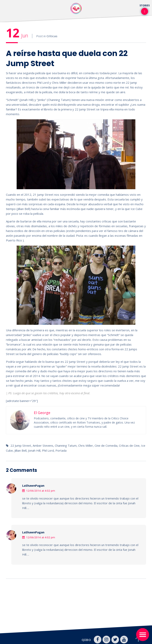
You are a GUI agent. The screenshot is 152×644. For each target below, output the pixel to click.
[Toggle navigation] (143, 635)
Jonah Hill (34, 450)
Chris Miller (86, 445)
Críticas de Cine (130, 445)
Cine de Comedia (106, 445)
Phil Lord (48, 450)
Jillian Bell (20, 450)
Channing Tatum (66, 445)
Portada (61, 450)
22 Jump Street (21, 445)
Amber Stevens (43, 445)
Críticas (52, 36)
